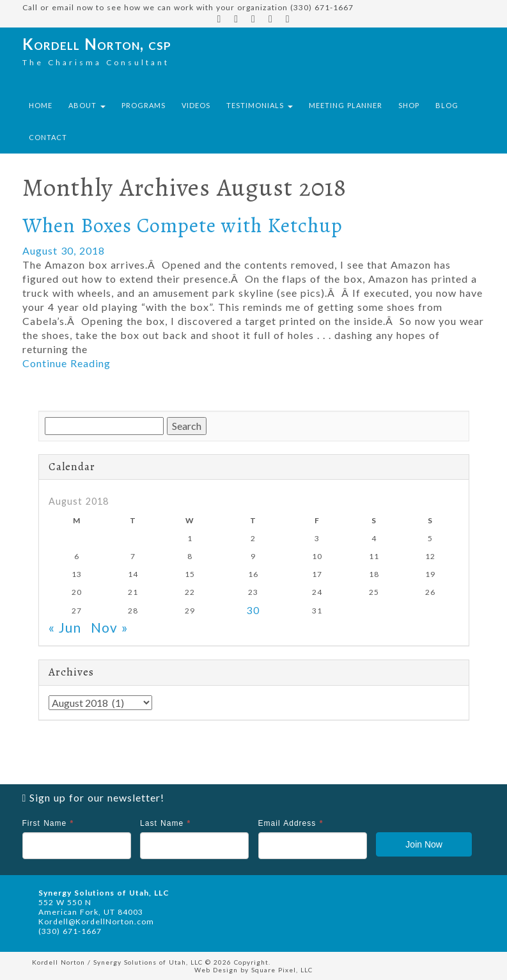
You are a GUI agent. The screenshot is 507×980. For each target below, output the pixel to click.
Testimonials (260, 105)
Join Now (424, 844)
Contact (48, 137)
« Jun (65, 627)
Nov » (110, 627)
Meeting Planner (346, 105)
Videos (196, 105)
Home (41, 105)
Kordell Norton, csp (97, 44)
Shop (409, 105)
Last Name (165, 823)
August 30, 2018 (64, 250)
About (87, 105)
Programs (144, 105)
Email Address (291, 823)
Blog (447, 105)
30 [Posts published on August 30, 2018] (253, 610)
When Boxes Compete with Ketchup (183, 225)
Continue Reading (66, 363)
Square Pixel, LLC (282, 970)
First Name (48, 823)
